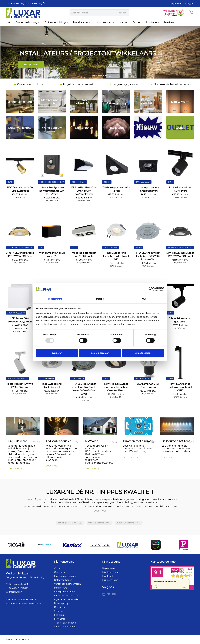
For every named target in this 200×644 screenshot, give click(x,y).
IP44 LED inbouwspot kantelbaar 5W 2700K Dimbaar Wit (148, 256)
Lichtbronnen (105, 22)
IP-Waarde (60, 620)
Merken (169, 22)
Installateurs (82, 22)
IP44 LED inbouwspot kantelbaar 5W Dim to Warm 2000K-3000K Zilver (84, 389)
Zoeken (122, 13)
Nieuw (123, 22)
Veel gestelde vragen (65, 593)
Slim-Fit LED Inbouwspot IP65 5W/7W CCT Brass (20, 254)
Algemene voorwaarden (67, 600)
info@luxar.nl (16, 593)
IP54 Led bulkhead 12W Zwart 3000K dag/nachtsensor (84, 191)
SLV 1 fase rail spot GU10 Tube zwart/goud (20, 189)
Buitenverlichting (56, 22)
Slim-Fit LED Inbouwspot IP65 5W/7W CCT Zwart (180, 254)
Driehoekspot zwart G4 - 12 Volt (116, 189)
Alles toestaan (143, 353)
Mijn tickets (108, 577)
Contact (58, 569)
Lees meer (15, 469)
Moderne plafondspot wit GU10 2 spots (84, 254)
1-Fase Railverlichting (65, 624)
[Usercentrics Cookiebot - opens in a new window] (151, 289)
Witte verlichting (99, 524)
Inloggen (190, 3)
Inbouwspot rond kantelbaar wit (52, 385)
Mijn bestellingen (111, 573)
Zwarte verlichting (128, 524)
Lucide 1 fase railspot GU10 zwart (180, 189)
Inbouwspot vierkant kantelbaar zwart (148, 189)
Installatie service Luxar (66, 596)
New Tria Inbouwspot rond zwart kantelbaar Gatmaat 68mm (116, 387)
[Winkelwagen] (192, 13)
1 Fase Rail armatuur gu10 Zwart (180, 320)
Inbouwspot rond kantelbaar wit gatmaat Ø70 (116, 256)
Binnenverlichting (28, 22)
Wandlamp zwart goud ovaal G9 (52, 254)
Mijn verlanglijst (110, 581)
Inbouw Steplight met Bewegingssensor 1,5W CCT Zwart (52, 191)
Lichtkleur (59, 616)
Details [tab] (100, 299)
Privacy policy (61, 604)
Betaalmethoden (63, 581)
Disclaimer (60, 608)
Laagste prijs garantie (65, 577)
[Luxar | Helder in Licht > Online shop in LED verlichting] (23, 13)
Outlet (137, 22)
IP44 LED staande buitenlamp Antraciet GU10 (180, 387)
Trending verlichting (69, 524)
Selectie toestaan (100, 353)
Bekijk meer (31, 65)
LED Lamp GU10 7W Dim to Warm (148, 385)
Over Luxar (60, 573)
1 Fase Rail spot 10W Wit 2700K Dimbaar (20, 385)
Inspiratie (152, 22)
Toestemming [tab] (55, 299)
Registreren (176, 3)
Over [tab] (145, 299)
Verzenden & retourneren (67, 585)
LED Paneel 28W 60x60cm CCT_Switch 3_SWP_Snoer (20, 322)
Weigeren (57, 353)
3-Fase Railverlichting (65, 628)
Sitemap (59, 612)
